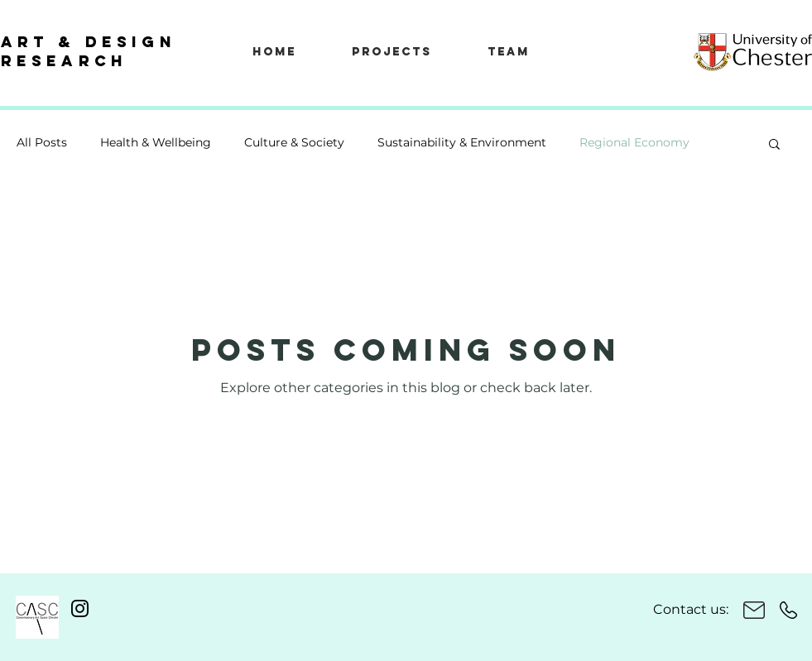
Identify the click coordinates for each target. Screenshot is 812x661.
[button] (774, 145)
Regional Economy (634, 142)
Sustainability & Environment (462, 142)
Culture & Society (294, 142)
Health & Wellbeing (156, 142)
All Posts (42, 142)
